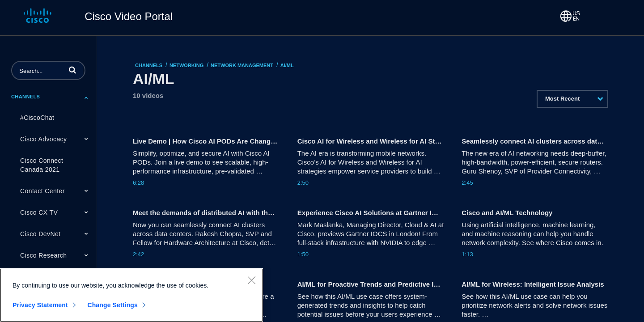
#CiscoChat (37, 118)
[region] (131, 295)
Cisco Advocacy (43, 139)
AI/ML (287, 65)
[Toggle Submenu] (86, 97)
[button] (72, 70)
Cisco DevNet (40, 234)
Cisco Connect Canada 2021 (42, 165)
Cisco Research (43, 255)
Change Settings (112, 305)
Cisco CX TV (39, 212)
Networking (186, 65)
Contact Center (42, 191)
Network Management (242, 65)
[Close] (251, 280)
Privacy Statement (40, 305)
